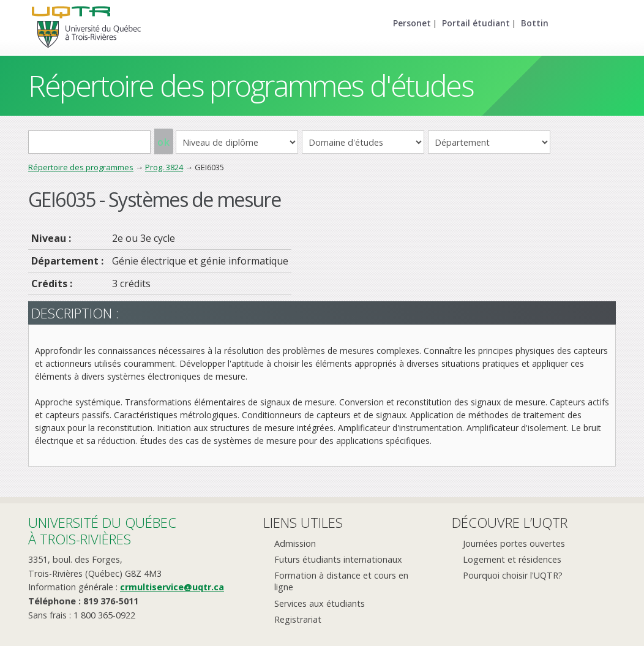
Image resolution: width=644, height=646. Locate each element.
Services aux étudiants (320, 603)
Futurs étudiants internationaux (338, 559)
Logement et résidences (512, 559)
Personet (412, 23)
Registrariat (298, 619)
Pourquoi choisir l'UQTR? (513, 575)
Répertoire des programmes (81, 167)
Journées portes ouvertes (514, 543)
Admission (295, 543)
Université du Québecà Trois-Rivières (102, 531)
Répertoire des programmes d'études (251, 85)
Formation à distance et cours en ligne (341, 581)
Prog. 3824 (164, 167)
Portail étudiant (476, 23)
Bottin (535, 23)
